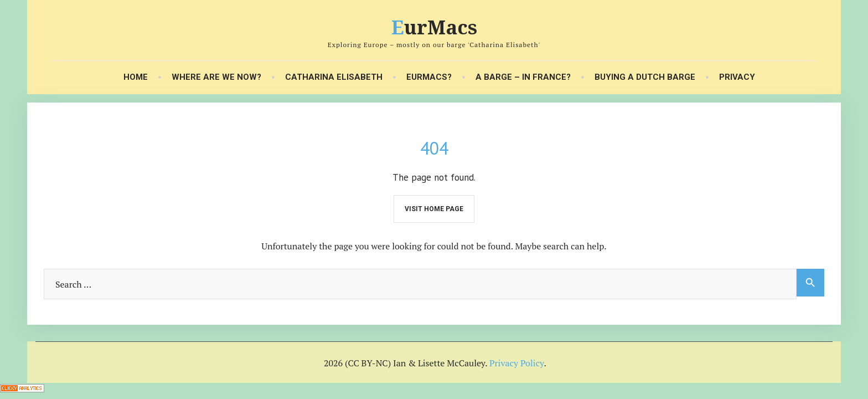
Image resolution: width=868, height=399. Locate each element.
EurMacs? (429, 77)
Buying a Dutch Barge (645, 77)
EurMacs (434, 27)
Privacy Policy (517, 363)
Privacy (737, 77)
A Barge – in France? (523, 77)
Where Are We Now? (216, 77)
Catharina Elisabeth (334, 77)
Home (136, 77)
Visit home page (434, 209)
